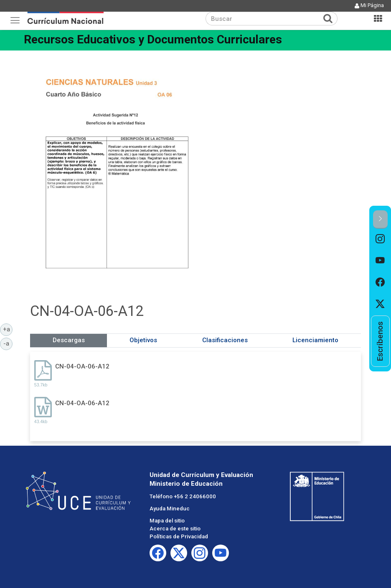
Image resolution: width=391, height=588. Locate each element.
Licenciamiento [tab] (315, 340)
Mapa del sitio (167, 521)
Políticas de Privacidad (179, 536)
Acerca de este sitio (175, 529)
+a (8, 329)
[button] (380, 219)
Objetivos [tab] (143, 340)
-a (8, 343)
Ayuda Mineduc (170, 509)
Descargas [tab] (69, 340)
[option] (380, 240)
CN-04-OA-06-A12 (82, 366)
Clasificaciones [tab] (225, 340)
